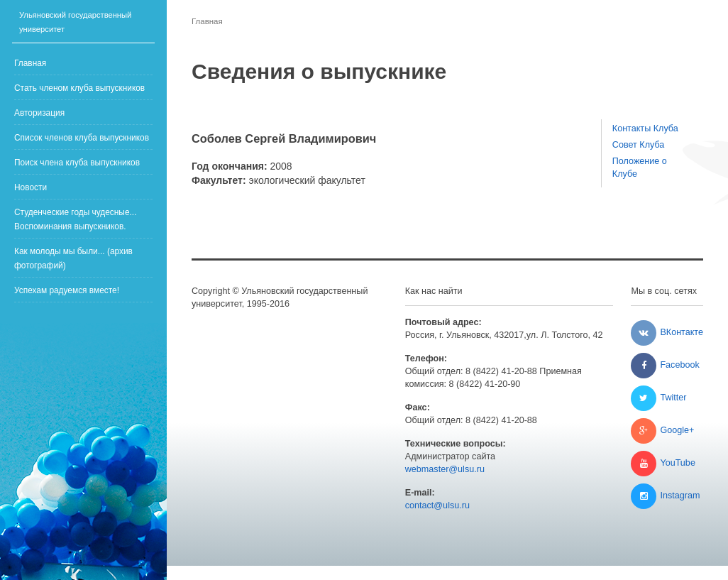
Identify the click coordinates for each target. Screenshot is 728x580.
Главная (30, 63)
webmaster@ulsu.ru (445, 469)
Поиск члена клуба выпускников (77, 163)
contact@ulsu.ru (437, 505)
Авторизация (39, 113)
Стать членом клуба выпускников (79, 88)
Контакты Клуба (645, 128)
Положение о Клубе (640, 168)
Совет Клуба (639, 145)
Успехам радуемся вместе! (67, 290)
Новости (31, 187)
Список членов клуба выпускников (82, 138)
